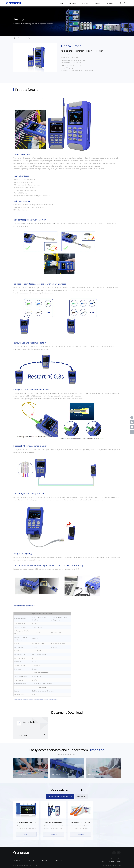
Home (61, 3)
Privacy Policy (117, 865)
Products (85, 3)
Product (22, 38)
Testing (28, 38)
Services (98, 3)
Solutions (73, 3)
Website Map (107, 865)
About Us (110, 3)
